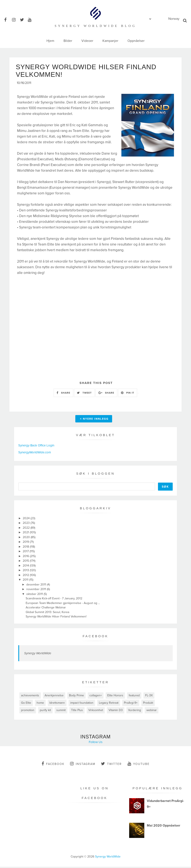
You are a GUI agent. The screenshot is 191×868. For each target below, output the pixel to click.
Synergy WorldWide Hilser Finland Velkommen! (56, 618)
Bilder (68, 41)
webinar (152, 711)
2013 (26, 572)
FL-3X (149, 697)
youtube (139, 765)
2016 (26, 557)
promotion (28, 711)
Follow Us (96, 743)
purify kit (45, 711)
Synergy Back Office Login (36, 447)
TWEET (84, 394)
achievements (30, 697)
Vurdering (135, 711)
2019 (26, 543)
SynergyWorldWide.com (35, 454)
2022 (27, 529)
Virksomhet (96, 711)
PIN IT (128, 394)
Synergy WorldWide (38, 654)
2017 (26, 553)
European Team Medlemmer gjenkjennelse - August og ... (63, 604)
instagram (83, 765)
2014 (26, 567)
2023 (27, 524)
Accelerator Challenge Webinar (46, 609)
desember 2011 (37, 586)
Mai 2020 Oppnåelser (164, 827)
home (40, 704)
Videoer (87, 41)
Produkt (148, 704)
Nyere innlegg (94, 420)
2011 (26, 581)
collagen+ (96, 697)
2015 (26, 562)
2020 (27, 538)
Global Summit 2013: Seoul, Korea (47, 613)
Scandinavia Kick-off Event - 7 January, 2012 (54, 600)
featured (134, 697)
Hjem (50, 41)
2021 (26, 534)
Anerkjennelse (54, 697)
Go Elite (26, 704)
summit (61, 711)
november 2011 (37, 591)
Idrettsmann (57, 704)
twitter (111, 765)
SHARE (63, 394)
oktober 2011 (35, 595)
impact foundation (82, 704)
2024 (27, 520)
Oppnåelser (136, 41)
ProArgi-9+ (131, 704)
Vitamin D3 (116, 711)
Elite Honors (115, 697)
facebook (53, 765)
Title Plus (77, 711)
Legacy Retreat (109, 704)
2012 (26, 576)
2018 (26, 548)
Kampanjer (110, 41)
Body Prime (76, 697)
